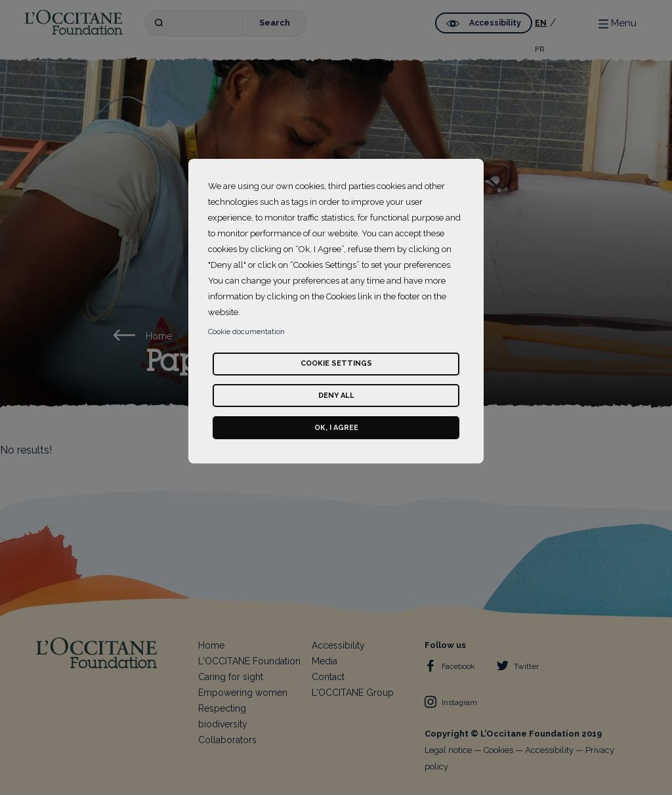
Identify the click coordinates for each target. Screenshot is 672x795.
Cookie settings (336, 363)
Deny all (336, 396)
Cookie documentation (246, 332)
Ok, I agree (336, 428)
